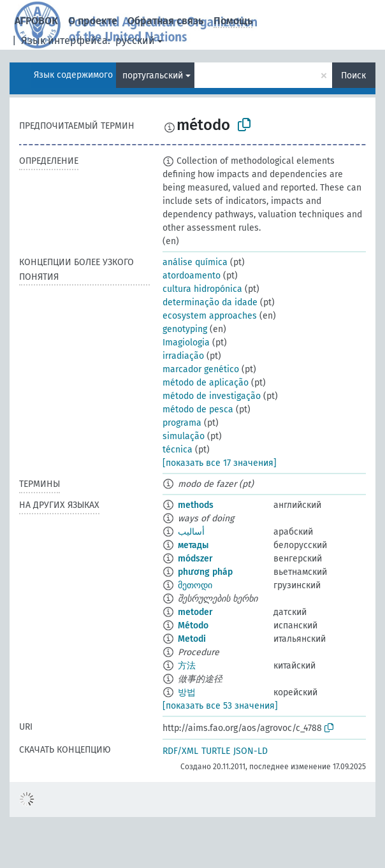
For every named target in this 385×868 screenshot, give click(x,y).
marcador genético (201, 369)
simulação (184, 436)
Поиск (353, 76)
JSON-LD (251, 751)
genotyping (185, 329)
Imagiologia (186, 343)
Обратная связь (165, 21)
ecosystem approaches (210, 316)
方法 (187, 666)
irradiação (183, 356)
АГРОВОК (36, 21)
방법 (187, 692)
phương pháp (205, 572)
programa (182, 423)
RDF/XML (180, 751)
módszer (195, 559)
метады (193, 545)
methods (196, 505)
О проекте (93, 21)
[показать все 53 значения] (220, 706)
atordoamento (192, 276)
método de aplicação (206, 383)
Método (193, 626)
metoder (195, 612)
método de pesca (198, 409)
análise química (195, 262)
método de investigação (212, 396)
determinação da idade (210, 302)
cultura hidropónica (202, 289)
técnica (178, 450)
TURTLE (216, 751)
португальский (153, 76)
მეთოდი (195, 585)
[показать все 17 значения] (220, 463)
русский (135, 40)
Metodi (192, 639)
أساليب (191, 532)
